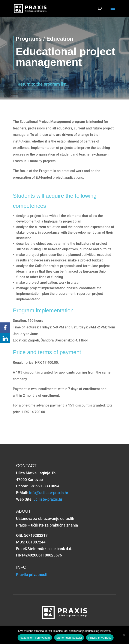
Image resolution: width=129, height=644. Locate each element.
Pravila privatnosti (32, 575)
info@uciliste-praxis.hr (49, 493)
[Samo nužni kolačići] (124, 635)
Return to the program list (42, 84)
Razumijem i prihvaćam (35, 638)
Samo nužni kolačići (69, 638)
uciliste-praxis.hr (48, 499)
